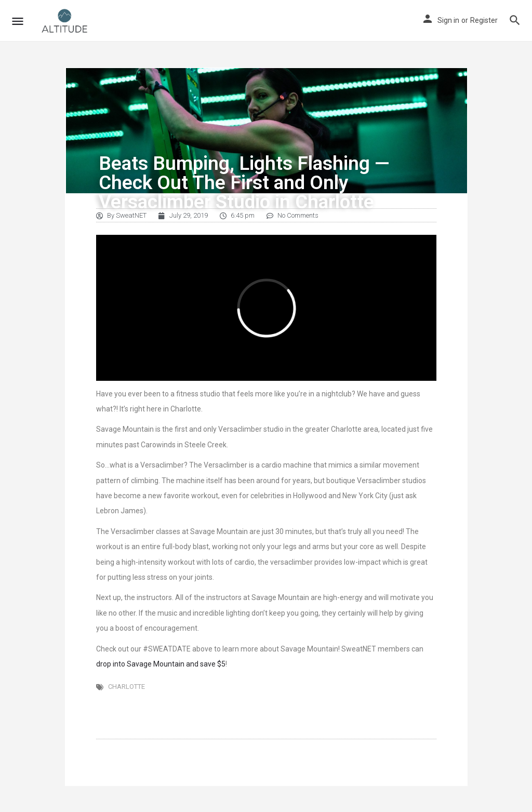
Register (484, 20)
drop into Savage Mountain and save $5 (161, 664)
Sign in (448, 20)
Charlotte (127, 687)
